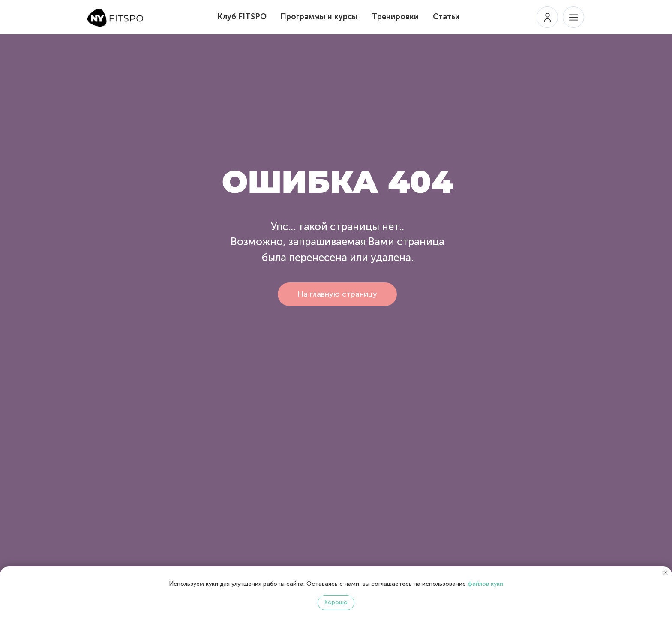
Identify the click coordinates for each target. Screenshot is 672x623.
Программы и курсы (319, 17)
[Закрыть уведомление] (666, 573)
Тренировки (395, 17)
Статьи (446, 17)
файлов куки (485, 584)
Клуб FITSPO (242, 17)
